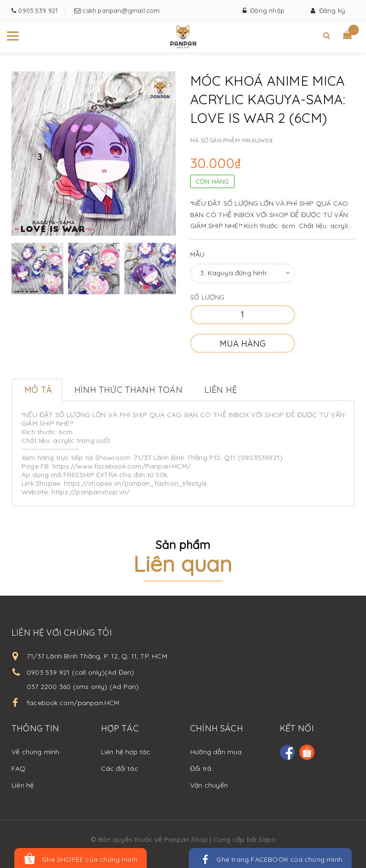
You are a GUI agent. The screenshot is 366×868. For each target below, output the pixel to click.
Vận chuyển (209, 785)
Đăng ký (328, 10)
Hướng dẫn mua (216, 752)
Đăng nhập (264, 10)
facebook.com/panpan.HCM (73, 703)
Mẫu (198, 254)
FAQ (19, 768)
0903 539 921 (37, 10)
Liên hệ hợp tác (126, 752)
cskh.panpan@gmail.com (120, 10)
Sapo (267, 839)
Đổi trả (201, 768)
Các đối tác (120, 768)
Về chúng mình (36, 752)
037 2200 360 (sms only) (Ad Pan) (83, 687)
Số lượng (208, 297)
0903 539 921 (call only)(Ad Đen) (80, 672)
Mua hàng (243, 344)
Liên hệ (23, 785)
